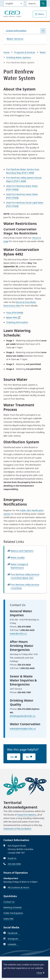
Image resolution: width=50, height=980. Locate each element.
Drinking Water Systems (19, 57)
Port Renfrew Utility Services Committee (25, 586)
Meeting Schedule (13, 907)
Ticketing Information (17, 322)
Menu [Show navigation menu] (41, 14)
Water (43, 52)
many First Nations (27, 815)
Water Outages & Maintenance (19, 566)
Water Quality (18, 557)
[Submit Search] (43, 3)
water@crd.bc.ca (18, 634)
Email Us (12, 858)
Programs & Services (25, 52)
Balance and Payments (22, 551)
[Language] (14, 3)
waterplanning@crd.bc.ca (23, 729)
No (27, 757)
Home (7, 52)
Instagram (14, 939)
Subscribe (8, 919)
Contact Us (9, 902)
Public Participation (13, 913)
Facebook (14, 933)
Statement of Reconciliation (17, 829)
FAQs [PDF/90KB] (15, 313)
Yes (12, 757)
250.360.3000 (14, 864)
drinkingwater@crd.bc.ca (23, 716)
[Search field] (33, 3)
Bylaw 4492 (12, 317)
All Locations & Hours (19, 887)
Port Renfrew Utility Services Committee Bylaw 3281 (25, 576)
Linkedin (13, 944)
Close (39, 973)
